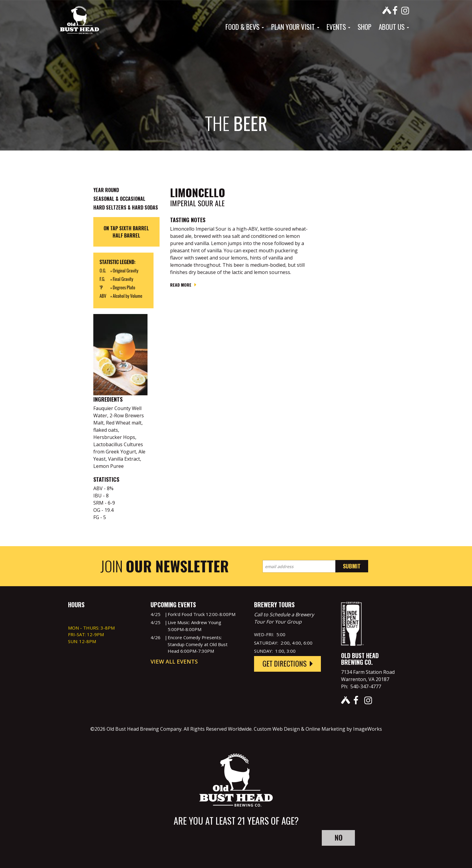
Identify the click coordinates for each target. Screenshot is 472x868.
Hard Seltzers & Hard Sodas (126, 207)
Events (338, 27)
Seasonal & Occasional (119, 199)
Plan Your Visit (295, 27)
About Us (394, 27)
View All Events (174, 661)
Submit (352, 566)
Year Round (106, 190)
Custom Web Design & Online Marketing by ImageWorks (318, 729)
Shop (365, 27)
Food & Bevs (245, 27)
